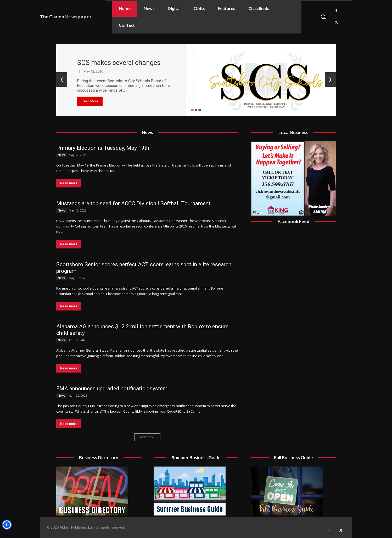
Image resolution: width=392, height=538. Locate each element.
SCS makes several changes (119, 63)
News (61, 155)
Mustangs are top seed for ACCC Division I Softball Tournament (133, 203)
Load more (147, 437)
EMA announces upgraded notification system (112, 389)
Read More (90, 101)
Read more (69, 183)
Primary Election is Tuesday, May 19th (103, 148)
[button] (323, 17)
